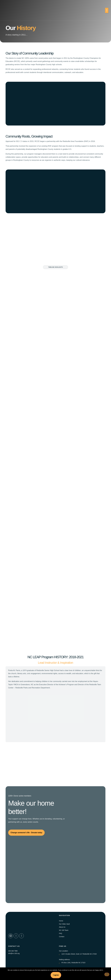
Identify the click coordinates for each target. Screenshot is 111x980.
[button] (107, 10)
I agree (56, 975)
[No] (107, 975)
